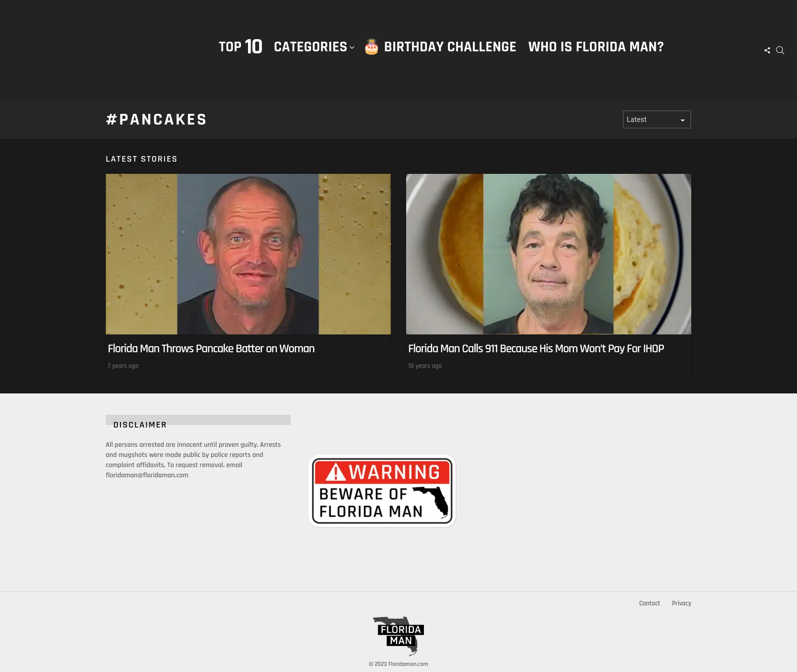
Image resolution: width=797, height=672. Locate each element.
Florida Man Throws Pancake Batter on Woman (211, 349)
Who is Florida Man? (596, 47)
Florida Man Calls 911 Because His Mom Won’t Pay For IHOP (536, 349)
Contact (649, 603)
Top (241, 47)
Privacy (682, 603)
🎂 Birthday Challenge (439, 47)
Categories (311, 57)
